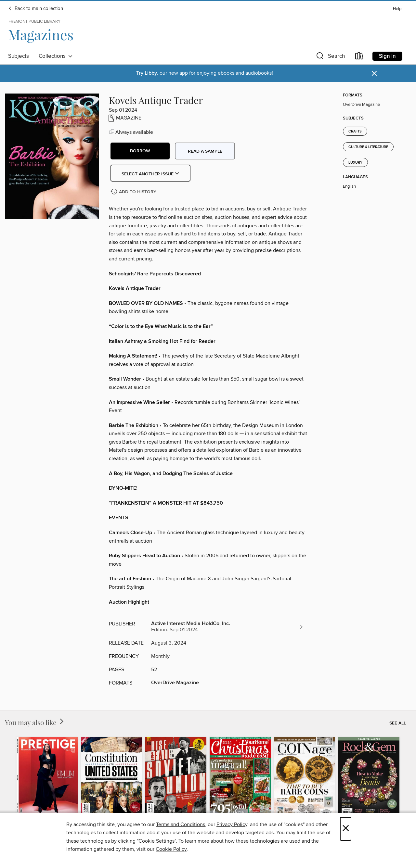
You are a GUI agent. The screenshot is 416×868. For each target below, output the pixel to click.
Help (397, 9)
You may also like (35, 722)
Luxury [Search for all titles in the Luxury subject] (355, 163)
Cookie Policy (171, 849)
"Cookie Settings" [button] (156, 841)
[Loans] (359, 57)
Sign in (387, 56)
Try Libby (147, 73)
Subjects (19, 56)
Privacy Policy (232, 824)
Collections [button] (56, 56)
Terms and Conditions (181, 824)
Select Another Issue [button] (150, 174)
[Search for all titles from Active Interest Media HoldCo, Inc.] (227, 627)
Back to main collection (36, 9)
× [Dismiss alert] (374, 74)
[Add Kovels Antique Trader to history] (134, 192)
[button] (330, 57)
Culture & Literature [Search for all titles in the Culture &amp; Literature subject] (368, 147)
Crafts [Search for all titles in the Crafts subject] (355, 132)
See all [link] (398, 723)
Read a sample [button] (205, 151)
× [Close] (346, 829)
